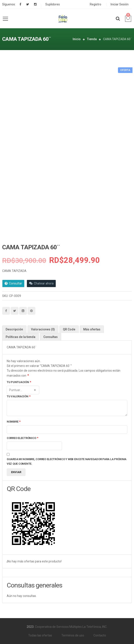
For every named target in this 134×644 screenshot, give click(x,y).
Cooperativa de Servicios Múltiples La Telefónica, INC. (71, 627)
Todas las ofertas (40, 635)
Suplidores (53, 4)
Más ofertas (92, 329)
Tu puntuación (19, 382)
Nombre (14, 422)
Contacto (100, 635)
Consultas (51, 337)
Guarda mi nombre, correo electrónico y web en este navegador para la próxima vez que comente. (67, 461)
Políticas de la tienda (20, 337)
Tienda (92, 39)
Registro (96, 4)
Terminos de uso (73, 635)
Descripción (14, 329)
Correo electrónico (23, 438)
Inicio (77, 39)
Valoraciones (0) (43, 329)
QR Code (69, 329)
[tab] (14, 329)
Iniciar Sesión (120, 4)
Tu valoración (19, 397)
